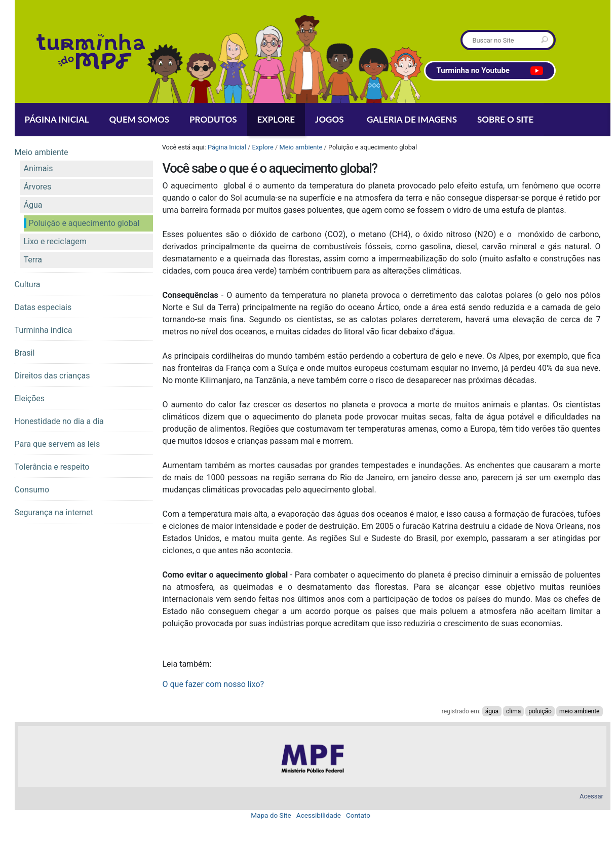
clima (513, 711)
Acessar (591, 796)
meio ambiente (580, 711)
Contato (358, 815)
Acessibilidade (319, 815)
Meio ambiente (301, 147)
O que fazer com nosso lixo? (214, 684)
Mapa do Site (271, 815)
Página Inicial (227, 147)
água (492, 711)
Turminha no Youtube (490, 71)
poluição (540, 711)
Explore (263, 147)
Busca (462, 32)
